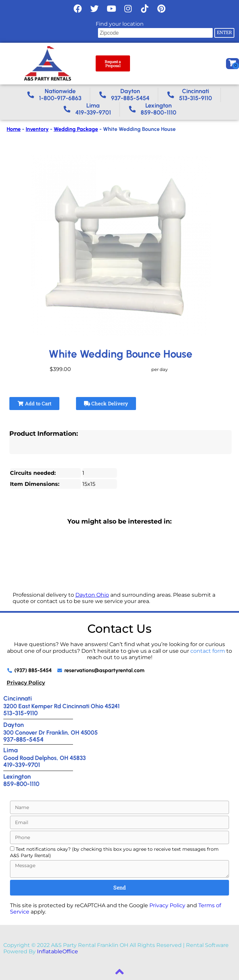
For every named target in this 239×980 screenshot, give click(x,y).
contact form (208, 651)
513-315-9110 (20, 713)
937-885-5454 (23, 739)
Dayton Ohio (92, 595)
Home (14, 129)
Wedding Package (76, 129)
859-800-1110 (21, 784)
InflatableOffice (57, 951)
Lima (10, 750)
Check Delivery (106, 403)
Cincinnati (18, 698)
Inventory (37, 129)
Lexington (17, 776)
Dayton (13, 725)
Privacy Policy (26, 683)
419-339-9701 (22, 765)
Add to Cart (34, 403)
